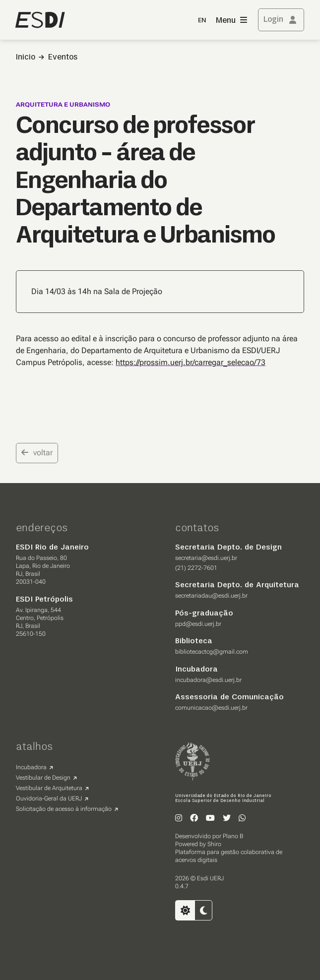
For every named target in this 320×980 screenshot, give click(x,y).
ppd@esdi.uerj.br (198, 624)
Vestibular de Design (43, 778)
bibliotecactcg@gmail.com (212, 652)
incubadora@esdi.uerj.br (208, 680)
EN (202, 21)
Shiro (214, 844)
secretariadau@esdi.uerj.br (211, 596)
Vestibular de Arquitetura (49, 788)
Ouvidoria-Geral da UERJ (49, 798)
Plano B (233, 836)
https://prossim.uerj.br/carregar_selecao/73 (191, 362)
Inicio (26, 58)
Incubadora (31, 767)
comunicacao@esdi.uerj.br (211, 708)
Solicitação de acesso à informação (64, 809)
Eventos (63, 58)
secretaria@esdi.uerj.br (206, 558)
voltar (37, 453)
